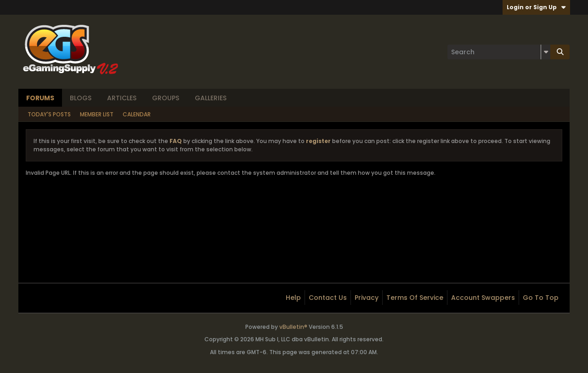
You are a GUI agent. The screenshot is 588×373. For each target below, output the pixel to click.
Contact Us (328, 298)
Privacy (367, 298)
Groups (166, 98)
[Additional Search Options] (546, 52)
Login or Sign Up (536, 7)
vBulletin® (293, 327)
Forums (40, 98)
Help (293, 298)
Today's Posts (49, 114)
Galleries (211, 98)
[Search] (499, 52)
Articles (122, 98)
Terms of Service (415, 298)
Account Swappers (483, 298)
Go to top (541, 298)
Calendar (137, 114)
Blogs (81, 98)
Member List (97, 114)
